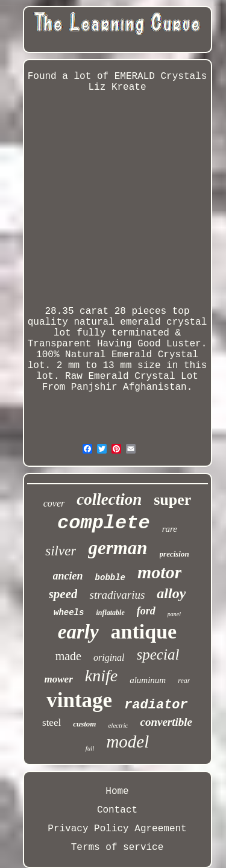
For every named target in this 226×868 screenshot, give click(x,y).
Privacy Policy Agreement (117, 829)
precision (174, 554)
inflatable (110, 613)
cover (54, 503)
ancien (68, 576)
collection (109, 499)
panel (174, 614)
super (172, 500)
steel (52, 723)
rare (170, 529)
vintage (79, 700)
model (127, 742)
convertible (166, 722)
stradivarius (117, 595)
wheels (69, 613)
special (158, 654)
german (118, 548)
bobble (110, 578)
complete (104, 523)
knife (101, 676)
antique (144, 632)
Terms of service (118, 848)
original (109, 657)
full (90, 748)
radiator (156, 705)
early (78, 632)
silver (61, 551)
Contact (117, 810)
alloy (171, 593)
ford (146, 611)
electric (118, 725)
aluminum (148, 680)
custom (84, 724)
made (68, 656)
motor (159, 572)
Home (117, 792)
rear (184, 681)
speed (63, 594)
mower (59, 679)
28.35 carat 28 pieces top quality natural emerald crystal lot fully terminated (118, 322)
